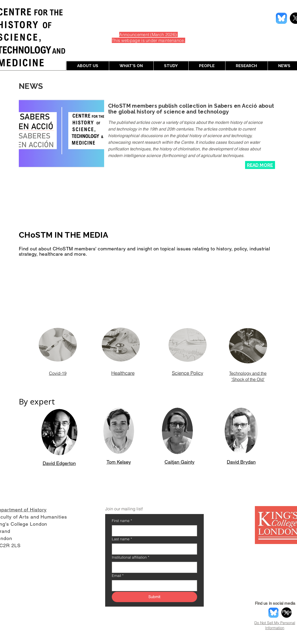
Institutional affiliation (130, 557)
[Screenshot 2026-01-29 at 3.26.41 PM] (282, 18)
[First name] (153, 531)
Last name (122, 539)
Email (118, 576)
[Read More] (260, 165)
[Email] (153, 586)
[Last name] (153, 549)
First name (122, 521)
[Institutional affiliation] (153, 567)
